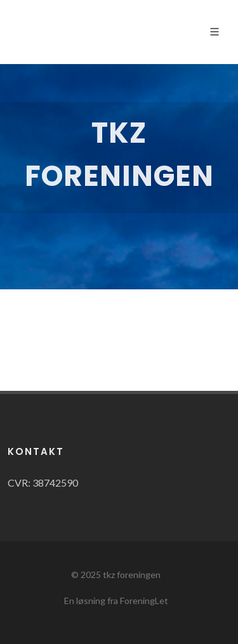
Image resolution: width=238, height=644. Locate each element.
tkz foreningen (132, 575)
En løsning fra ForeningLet (116, 601)
